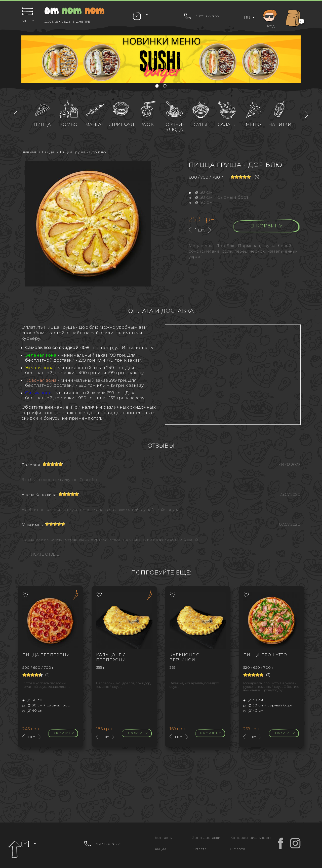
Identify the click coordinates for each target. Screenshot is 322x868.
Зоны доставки (206, 838)
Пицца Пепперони (46, 655)
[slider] (241, 177)
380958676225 (208, 16)
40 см (201, 202)
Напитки (280, 124)
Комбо (69, 124)
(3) (257, 177)
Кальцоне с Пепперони (111, 657)
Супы (200, 124)
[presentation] (16, 114)
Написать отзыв (41, 554)
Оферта (238, 849)
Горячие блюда (174, 127)
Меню (253, 124)
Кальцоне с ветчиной (184, 657)
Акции (160, 849)
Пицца (42, 124)
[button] (157, 86)
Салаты (227, 124)
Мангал (95, 124)
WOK (148, 124)
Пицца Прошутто (265, 655)
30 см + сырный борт (218, 197)
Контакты (164, 838)
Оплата (199, 849)
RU (248, 18)
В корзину (267, 226)
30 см (201, 192)
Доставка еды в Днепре (67, 22)
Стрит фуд (121, 124)
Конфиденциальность (251, 838)
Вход (270, 18)
